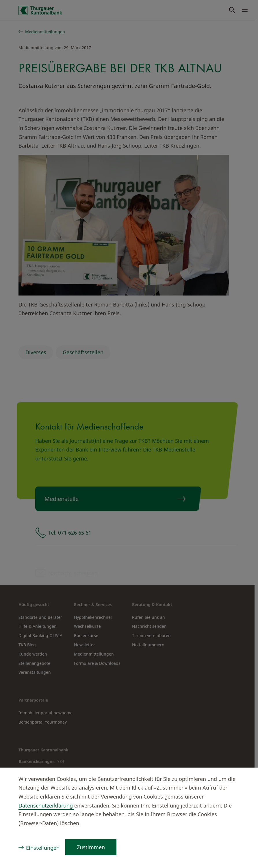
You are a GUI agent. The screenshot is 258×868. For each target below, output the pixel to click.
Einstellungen (43, 848)
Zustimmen (91, 847)
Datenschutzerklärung (46, 805)
